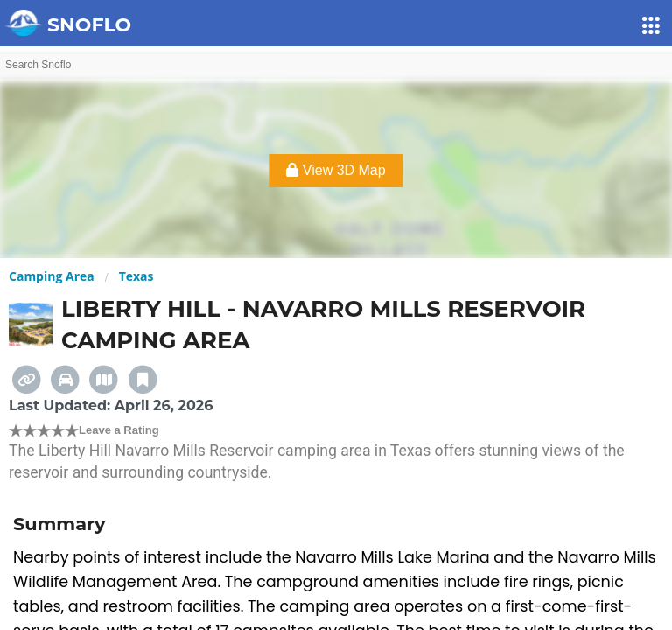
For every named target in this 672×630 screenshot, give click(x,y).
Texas (136, 276)
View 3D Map (336, 170)
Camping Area (52, 276)
